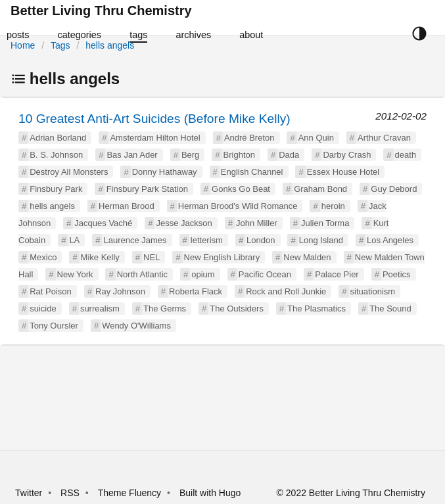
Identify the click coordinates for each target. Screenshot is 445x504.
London (261, 240)
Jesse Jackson (184, 223)
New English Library (222, 257)
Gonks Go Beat (241, 189)
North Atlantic (142, 274)
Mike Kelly (100, 257)
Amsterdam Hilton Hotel (155, 138)
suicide (43, 309)
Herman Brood (127, 206)
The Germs (165, 309)
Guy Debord (394, 189)
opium (203, 274)
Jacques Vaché (103, 223)
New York (75, 274)
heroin (333, 206)
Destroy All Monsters (69, 172)
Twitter (29, 493)
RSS (70, 493)
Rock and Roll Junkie (286, 291)
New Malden (307, 257)
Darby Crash (347, 155)
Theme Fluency (131, 493)
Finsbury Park (56, 189)
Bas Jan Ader (132, 155)
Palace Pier (337, 274)
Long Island (321, 240)
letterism (207, 240)
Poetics (397, 274)
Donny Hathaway (165, 172)
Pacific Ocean (265, 274)
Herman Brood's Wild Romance (238, 206)
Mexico (43, 257)
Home (23, 45)
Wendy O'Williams (136, 326)
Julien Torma (325, 223)
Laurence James (135, 240)
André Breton (249, 138)
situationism (373, 291)
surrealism (100, 309)
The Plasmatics (316, 309)
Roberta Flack (196, 291)
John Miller (257, 223)
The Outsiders (237, 309)
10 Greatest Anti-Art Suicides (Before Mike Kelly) (154, 119)
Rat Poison (51, 291)
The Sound (390, 309)
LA (74, 240)
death (406, 155)
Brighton (239, 155)
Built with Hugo (210, 493)
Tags (60, 45)
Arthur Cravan (384, 138)
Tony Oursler (54, 326)
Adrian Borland (58, 138)
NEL (152, 257)
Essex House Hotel (343, 172)
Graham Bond (320, 189)
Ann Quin (316, 138)
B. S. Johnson (56, 155)
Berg (190, 155)
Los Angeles (390, 240)
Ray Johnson (120, 291)
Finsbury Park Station (147, 189)
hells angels (110, 45)
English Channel (252, 172)
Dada (289, 155)
